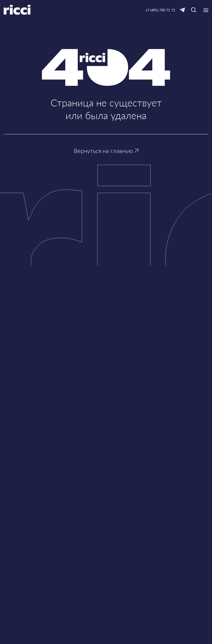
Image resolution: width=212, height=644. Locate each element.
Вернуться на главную (106, 151)
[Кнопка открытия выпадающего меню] (206, 10)
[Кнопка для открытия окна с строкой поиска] (193, 10)
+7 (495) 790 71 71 (160, 10)
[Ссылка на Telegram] (182, 10)
